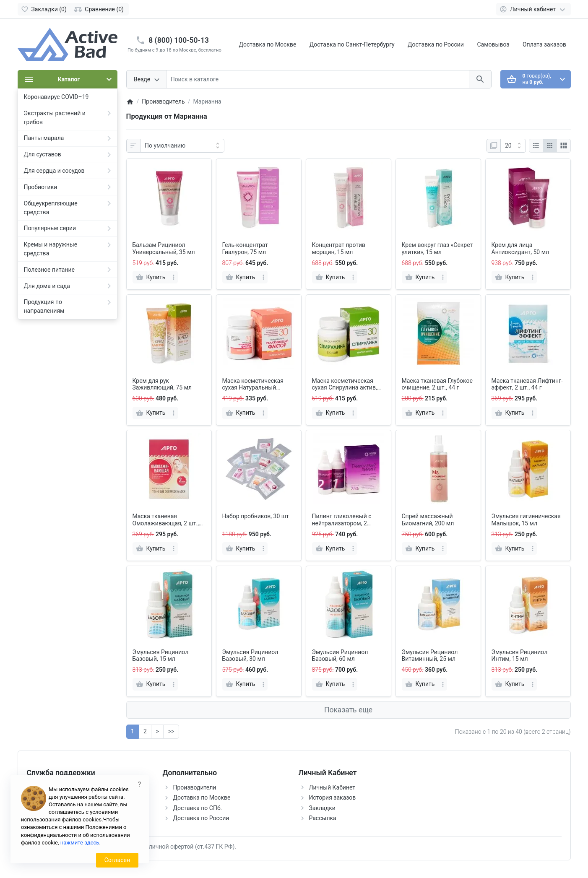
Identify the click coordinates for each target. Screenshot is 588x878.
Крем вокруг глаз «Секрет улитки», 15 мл (437, 248)
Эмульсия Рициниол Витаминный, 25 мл (430, 656)
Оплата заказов (544, 44)
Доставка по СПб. (198, 808)
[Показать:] (513, 146)
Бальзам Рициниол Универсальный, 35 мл (164, 248)
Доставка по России (436, 44)
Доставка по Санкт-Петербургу (352, 44)
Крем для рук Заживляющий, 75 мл (162, 384)
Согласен (117, 860)
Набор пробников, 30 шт (256, 516)
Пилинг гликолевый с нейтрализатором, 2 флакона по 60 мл (342, 520)
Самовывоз (493, 44)
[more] (174, 277)
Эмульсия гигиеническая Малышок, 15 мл (526, 520)
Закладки (322, 808)
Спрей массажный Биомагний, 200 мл (428, 520)
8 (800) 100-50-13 (179, 40)
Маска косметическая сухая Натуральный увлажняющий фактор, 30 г (258, 384)
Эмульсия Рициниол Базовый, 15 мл (161, 656)
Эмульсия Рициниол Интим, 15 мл (520, 656)
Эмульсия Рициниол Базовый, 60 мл (340, 656)
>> (171, 731)
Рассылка (323, 818)
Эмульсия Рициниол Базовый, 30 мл (250, 656)
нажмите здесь (80, 843)
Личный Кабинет (332, 787)
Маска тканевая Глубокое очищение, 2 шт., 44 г (437, 384)
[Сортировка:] (182, 146)
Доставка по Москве (268, 44)
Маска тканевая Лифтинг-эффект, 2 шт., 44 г (527, 384)
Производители (195, 787)
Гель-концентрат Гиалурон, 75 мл (245, 248)
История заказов (333, 797)
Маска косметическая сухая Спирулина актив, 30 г (345, 384)
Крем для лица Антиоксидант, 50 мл (520, 248)
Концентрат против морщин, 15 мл (339, 248)
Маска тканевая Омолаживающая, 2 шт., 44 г (166, 520)
